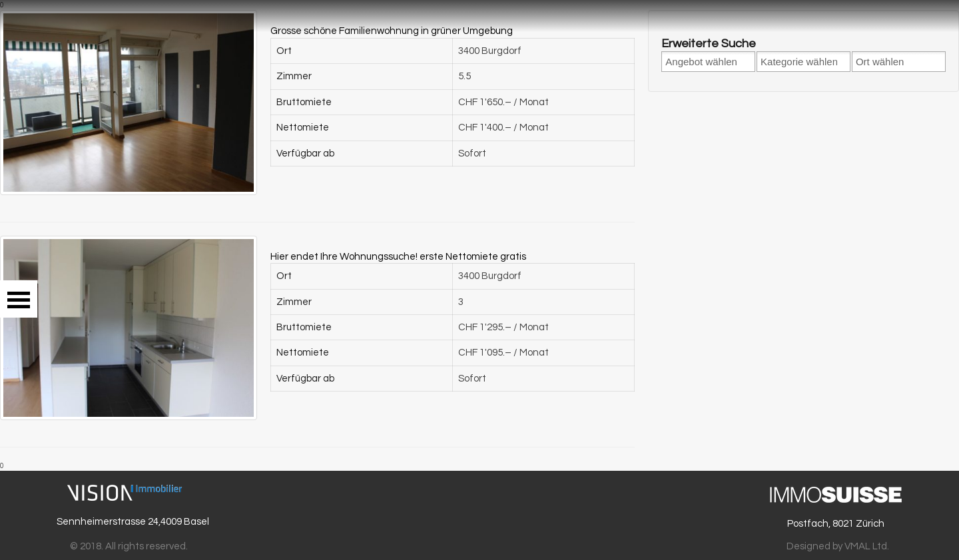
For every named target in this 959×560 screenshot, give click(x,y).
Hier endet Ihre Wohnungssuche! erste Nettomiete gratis (398, 257)
